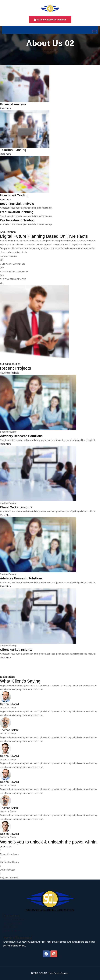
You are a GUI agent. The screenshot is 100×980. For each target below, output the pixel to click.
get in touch (6, 847)
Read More (5, 444)
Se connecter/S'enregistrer (50, 20)
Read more (5, 108)
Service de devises (13, 931)
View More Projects (9, 373)
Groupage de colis (12, 923)
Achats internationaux (14, 919)
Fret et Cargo (10, 927)
